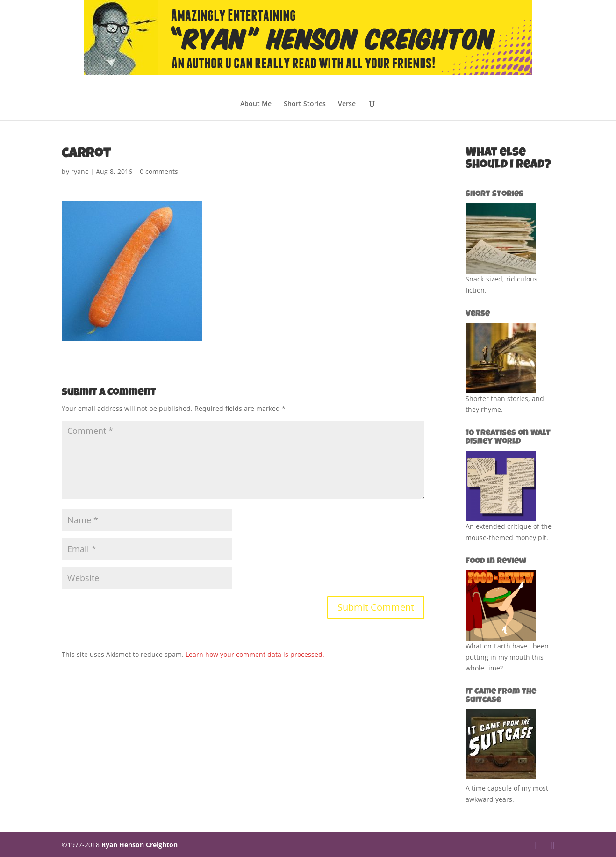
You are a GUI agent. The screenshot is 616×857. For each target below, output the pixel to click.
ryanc (80, 171)
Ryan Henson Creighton (140, 845)
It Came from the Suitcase (501, 696)
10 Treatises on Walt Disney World (508, 438)
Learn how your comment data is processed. (255, 654)
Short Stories (305, 104)
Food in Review (496, 562)
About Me (256, 104)
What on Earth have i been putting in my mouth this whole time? (507, 657)
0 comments (159, 171)
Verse (347, 104)
